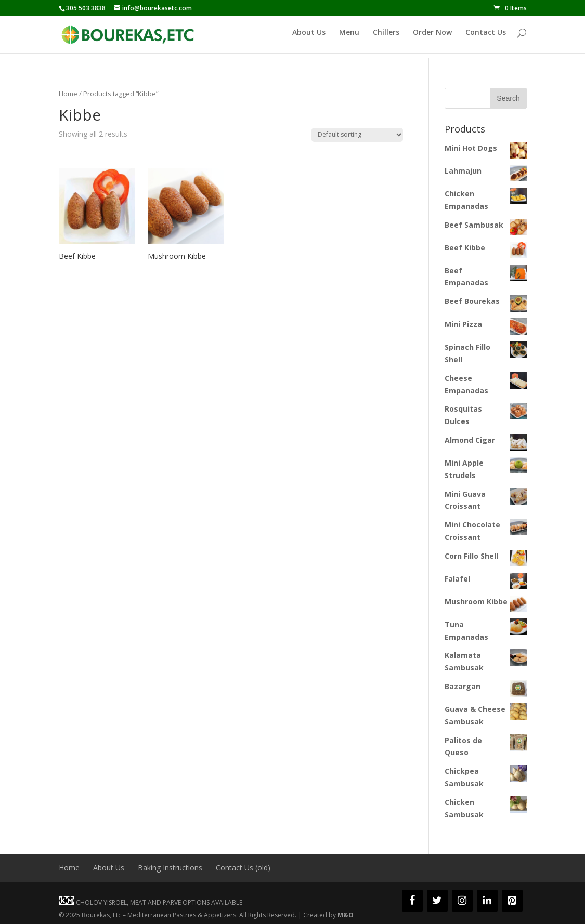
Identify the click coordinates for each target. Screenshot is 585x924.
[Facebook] (412, 901)
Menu (349, 37)
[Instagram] (462, 901)
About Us (309, 37)
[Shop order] (357, 135)
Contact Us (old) (243, 868)
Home (68, 94)
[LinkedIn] (487, 901)
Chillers (386, 37)
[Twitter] (437, 901)
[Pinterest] (512, 901)
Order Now (432, 37)
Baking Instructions (170, 868)
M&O (346, 915)
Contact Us (486, 37)
